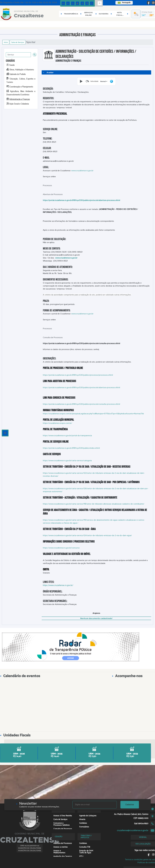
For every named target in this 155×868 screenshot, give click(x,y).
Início (6, 42)
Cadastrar (130, 805)
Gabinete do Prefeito (18, 74)
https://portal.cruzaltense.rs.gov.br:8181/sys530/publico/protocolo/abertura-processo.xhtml (81, 388)
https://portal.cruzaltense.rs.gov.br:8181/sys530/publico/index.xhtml (71, 448)
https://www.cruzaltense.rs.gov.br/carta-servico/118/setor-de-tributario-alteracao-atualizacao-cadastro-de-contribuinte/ (94, 504)
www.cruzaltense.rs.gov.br (82, 171)
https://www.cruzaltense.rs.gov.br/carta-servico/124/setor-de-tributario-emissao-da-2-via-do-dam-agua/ (87, 535)
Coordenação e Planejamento (21, 87)
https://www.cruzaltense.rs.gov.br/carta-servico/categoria (67, 461)
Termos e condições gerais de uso (140, 860)
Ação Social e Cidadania (19, 104)
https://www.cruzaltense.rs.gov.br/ (58, 585)
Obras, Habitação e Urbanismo (22, 69)
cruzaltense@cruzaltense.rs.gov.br (133, 830)
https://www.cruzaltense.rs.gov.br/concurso (61, 548)
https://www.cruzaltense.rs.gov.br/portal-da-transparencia (67, 436)
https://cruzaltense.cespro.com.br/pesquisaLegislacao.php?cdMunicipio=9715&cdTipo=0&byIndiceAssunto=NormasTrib (93, 414)
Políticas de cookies (146, 862)
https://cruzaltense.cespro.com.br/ (57, 423)
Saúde (12, 65)
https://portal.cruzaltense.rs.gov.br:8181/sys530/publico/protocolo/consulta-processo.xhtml (81, 404)
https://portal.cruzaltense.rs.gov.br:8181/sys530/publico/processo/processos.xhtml (78, 375)
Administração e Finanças (20, 99)
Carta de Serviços (18, 42)
